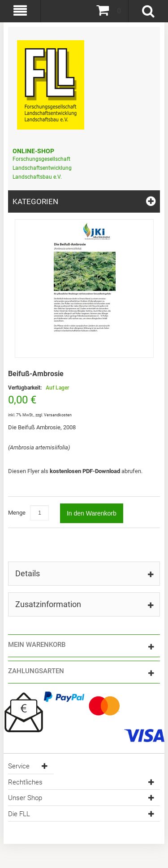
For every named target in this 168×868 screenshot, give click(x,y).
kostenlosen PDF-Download (86, 471)
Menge (17, 513)
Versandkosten (58, 415)
